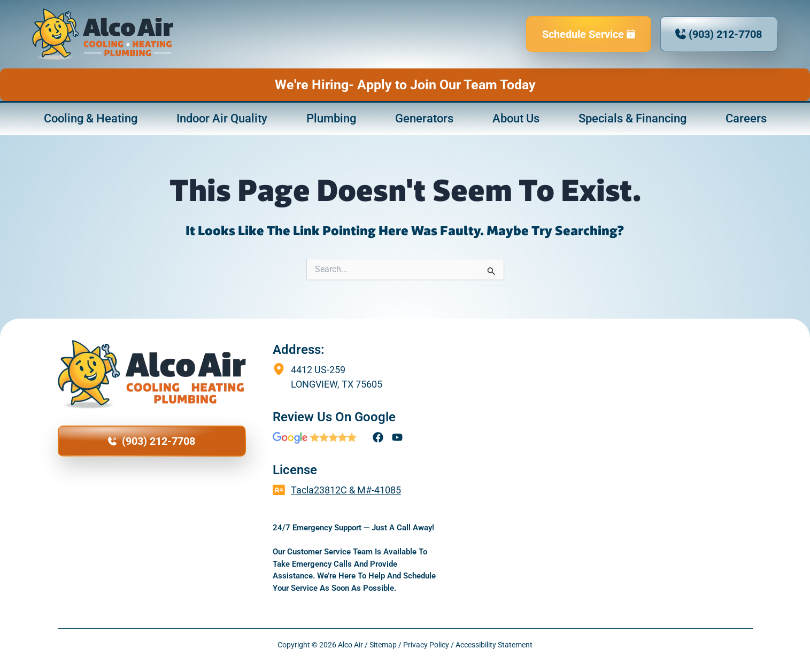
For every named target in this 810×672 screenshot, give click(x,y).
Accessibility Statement (494, 645)
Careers (746, 118)
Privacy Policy (426, 645)
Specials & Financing (632, 118)
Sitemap (383, 645)
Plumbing (331, 118)
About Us (516, 118)
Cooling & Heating (91, 118)
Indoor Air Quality (222, 118)
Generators (424, 118)
